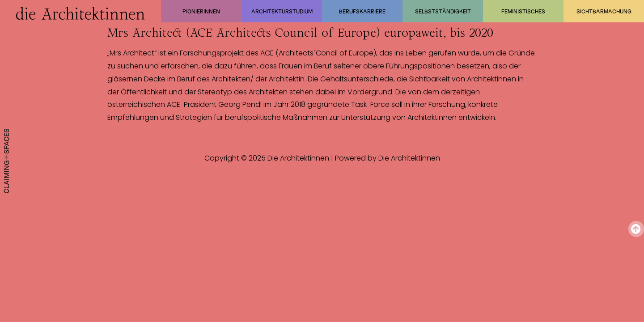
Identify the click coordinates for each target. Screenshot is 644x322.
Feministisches (523, 11)
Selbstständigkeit (443, 11)
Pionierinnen (201, 11)
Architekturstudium (282, 11)
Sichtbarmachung (604, 11)
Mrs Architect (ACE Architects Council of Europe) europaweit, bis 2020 (300, 33)
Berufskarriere (362, 11)
